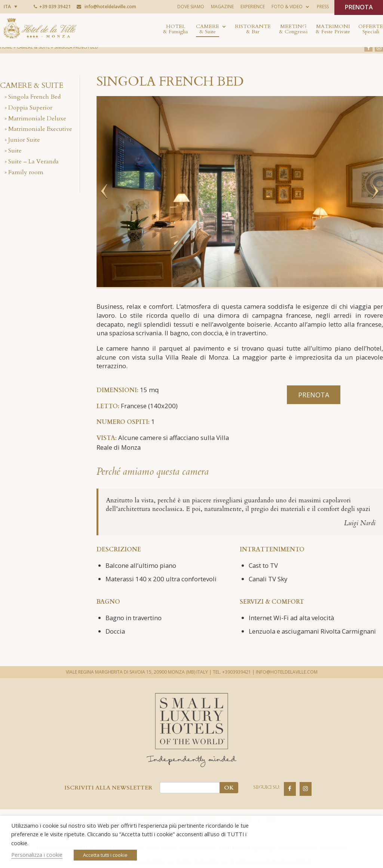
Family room (26, 172)
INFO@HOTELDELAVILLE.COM (287, 672)
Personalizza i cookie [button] (37, 855)
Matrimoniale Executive (40, 129)
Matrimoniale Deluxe (37, 118)
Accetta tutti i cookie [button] (105, 855)
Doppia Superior (30, 108)
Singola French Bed (34, 97)
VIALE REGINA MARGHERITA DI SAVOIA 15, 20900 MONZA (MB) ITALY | (139, 672)
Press (323, 7)
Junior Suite (24, 140)
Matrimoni (333, 30)
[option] (240, 192)
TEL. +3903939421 (232, 672)
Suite (15, 151)
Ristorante (253, 30)
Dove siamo (191, 7)
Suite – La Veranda (33, 161)
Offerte (371, 30)
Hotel (175, 30)
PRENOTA (359, 7)
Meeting (293, 30)
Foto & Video (287, 7)
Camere (208, 30)
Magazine (222, 7)
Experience (253, 7)
